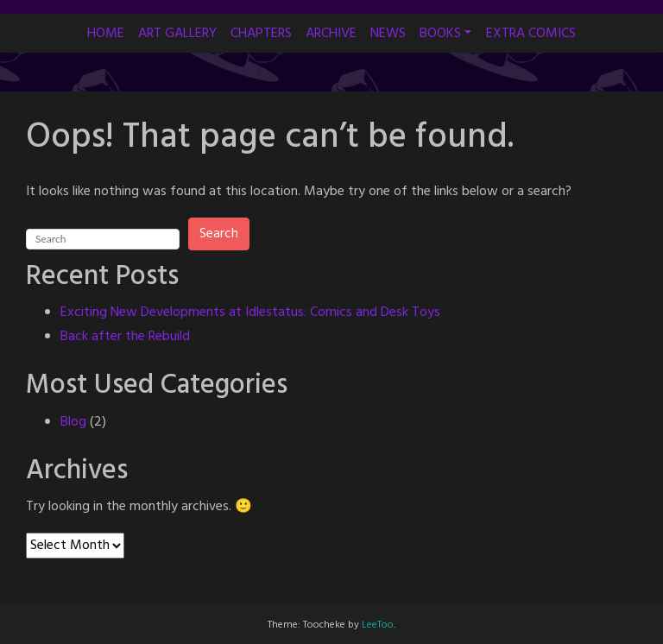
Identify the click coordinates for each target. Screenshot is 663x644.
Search (219, 234)
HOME (106, 34)
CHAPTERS (261, 34)
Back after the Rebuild (125, 337)
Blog (73, 422)
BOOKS (440, 34)
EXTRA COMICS (531, 34)
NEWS (388, 34)
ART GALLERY (177, 34)
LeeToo (378, 625)
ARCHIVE (331, 34)
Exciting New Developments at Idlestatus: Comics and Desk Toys (250, 313)
